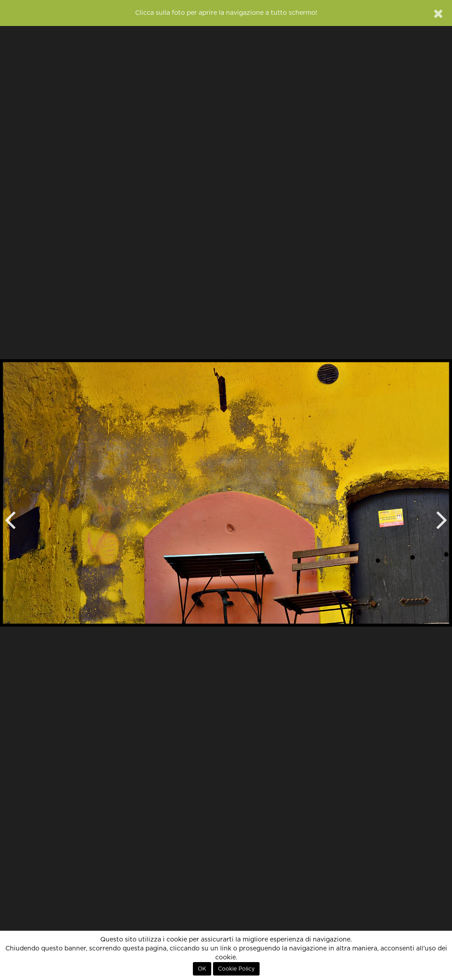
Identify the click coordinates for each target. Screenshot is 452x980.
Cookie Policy (236, 969)
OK (202, 969)
